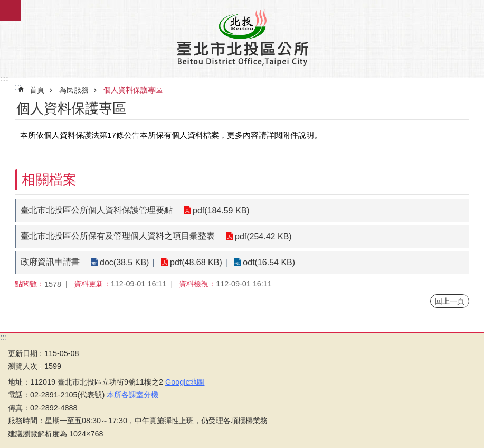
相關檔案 (49, 180)
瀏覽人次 (23, 366)
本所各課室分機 (132, 395)
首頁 (37, 90)
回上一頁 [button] (450, 301)
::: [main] (18, 87)
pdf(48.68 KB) (196, 262)
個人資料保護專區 (133, 90)
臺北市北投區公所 (242, 37)
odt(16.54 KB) (269, 262)
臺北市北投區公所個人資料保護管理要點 (97, 210)
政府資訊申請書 (50, 262)
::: (4, 78)
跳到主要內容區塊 (6, 6)
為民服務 (74, 90)
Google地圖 (185, 382)
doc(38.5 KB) (124, 262)
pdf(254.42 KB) (263, 236)
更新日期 (23, 353)
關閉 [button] (11, 11)
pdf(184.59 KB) (221, 211)
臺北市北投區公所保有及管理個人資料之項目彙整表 (118, 236)
